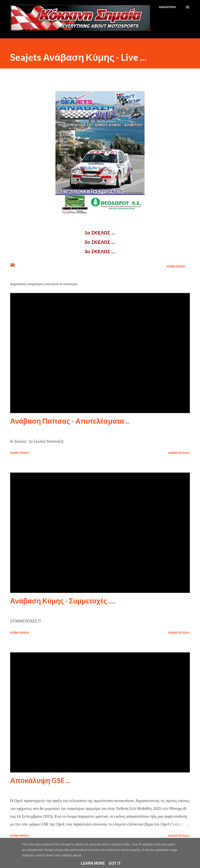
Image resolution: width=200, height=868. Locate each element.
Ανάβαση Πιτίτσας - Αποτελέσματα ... (70, 421)
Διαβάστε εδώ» (179, 453)
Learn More (93, 863)
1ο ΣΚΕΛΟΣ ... (100, 233)
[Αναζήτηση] (167, 7)
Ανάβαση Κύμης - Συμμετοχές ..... (63, 601)
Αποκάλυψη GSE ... (40, 780)
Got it (115, 863)
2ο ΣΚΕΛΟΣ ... (100, 242)
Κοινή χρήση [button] (176, 266)
